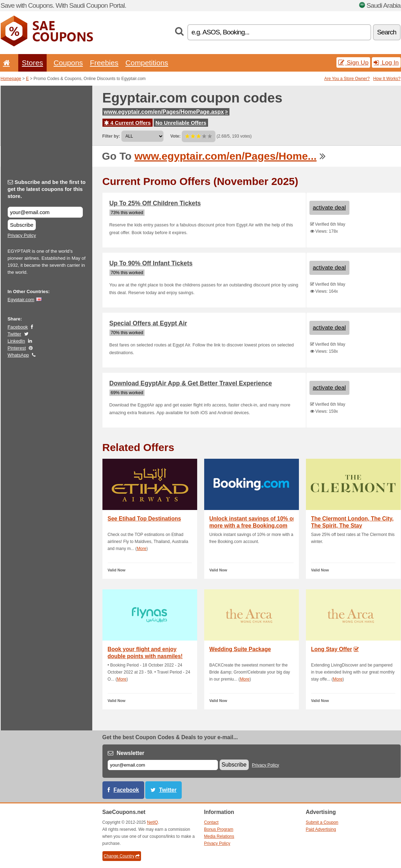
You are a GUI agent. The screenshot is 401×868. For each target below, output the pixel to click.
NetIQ (152, 822)
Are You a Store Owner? (347, 79)
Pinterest (17, 348)
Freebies (104, 63)
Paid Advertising (321, 829)
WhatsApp (18, 355)
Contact (211, 822)
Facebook (18, 327)
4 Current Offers (128, 123)
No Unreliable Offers (181, 123)
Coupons (68, 63)
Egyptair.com (21, 300)
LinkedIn (16, 341)
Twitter (15, 334)
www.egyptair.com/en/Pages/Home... (225, 156)
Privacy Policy (22, 235)
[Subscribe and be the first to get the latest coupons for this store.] (45, 212)
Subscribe (22, 225)
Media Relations (219, 836)
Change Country (122, 856)
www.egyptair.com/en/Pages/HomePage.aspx (166, 112)
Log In (386, 62)
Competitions (147, 63)
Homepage (11, 79)
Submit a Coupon (322, 822)
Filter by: (111, 136)
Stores (32, 63)
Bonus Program (219, 829)
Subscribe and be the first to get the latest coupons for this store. (47, 189)
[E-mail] (163, 765)
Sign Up (353, 62)
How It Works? (387, 79)
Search (387, 32)
